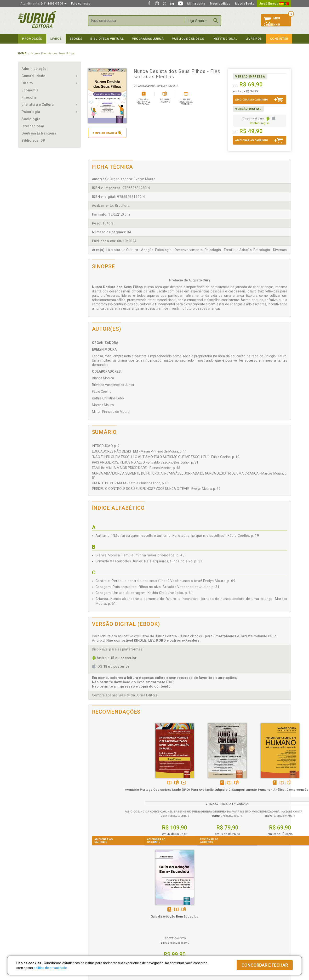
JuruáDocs (164, 930)
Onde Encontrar (29, 926)
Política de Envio (98, 916)
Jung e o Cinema (164, 790)
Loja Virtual (197, 21)
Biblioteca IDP (33, 140)
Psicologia (31, 112)
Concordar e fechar (265, 965)
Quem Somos (28, 906)
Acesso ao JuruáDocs (170, 935)
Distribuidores (233, 916)
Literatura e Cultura (38, 105)
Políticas (95, 901)
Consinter (279, 39)
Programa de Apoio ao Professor (178, 916)
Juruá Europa (274, 4)
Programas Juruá (148, 39)
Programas (165, 901)
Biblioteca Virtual (103, 925)
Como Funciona (97, 935)
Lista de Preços (234, 911)
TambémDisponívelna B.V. (108, 783)
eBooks (76, 39)
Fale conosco (81, 4)
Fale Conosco (28, 931)
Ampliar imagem (107, 133)
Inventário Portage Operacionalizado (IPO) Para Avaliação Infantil (114, 794)
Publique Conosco (188, 39)
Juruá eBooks (28, 921)
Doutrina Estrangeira (39, 133)
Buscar (216, 21)
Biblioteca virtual (107, 39)
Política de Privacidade (103, 906)
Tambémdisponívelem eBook (159, 783)
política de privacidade (50, 968)
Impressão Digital (31, 911)
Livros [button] (56, 39)
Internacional (33, 126)
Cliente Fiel (163, 906)
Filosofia (29, 97)
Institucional (225, 39)
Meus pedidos (220, 4)
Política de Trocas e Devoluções (109, 911)
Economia (30, 90)
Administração (34, 69)
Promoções (32, 39)
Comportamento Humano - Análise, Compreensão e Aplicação (215, 794)
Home (22, 53)
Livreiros (254, 39)
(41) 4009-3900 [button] (43, 4)
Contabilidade (33, 76)
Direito (27, 83)
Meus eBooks (245, 4)
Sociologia (31, 119)
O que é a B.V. (96, 930)
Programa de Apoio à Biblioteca (177, 921)
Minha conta (196, 4)
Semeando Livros (167, 911)
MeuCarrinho (272, 22)
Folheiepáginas (115, 783)
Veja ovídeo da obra (123, 783)
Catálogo (229, 906)
